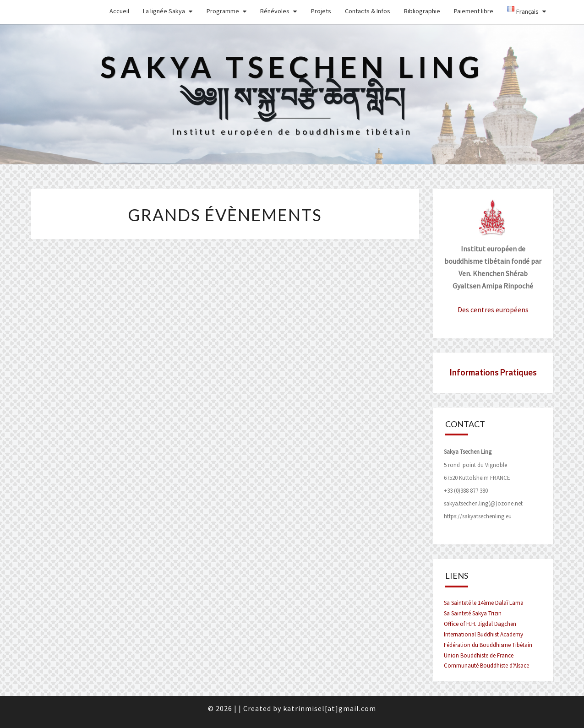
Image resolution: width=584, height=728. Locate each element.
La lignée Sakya (164, 11)
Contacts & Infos (368, 11)
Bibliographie (422, 11)
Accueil (119, 11)
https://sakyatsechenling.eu (478, 516)
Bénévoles (275, 11)
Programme (223, 11)
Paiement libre (474, 11)
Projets (321, 11)
